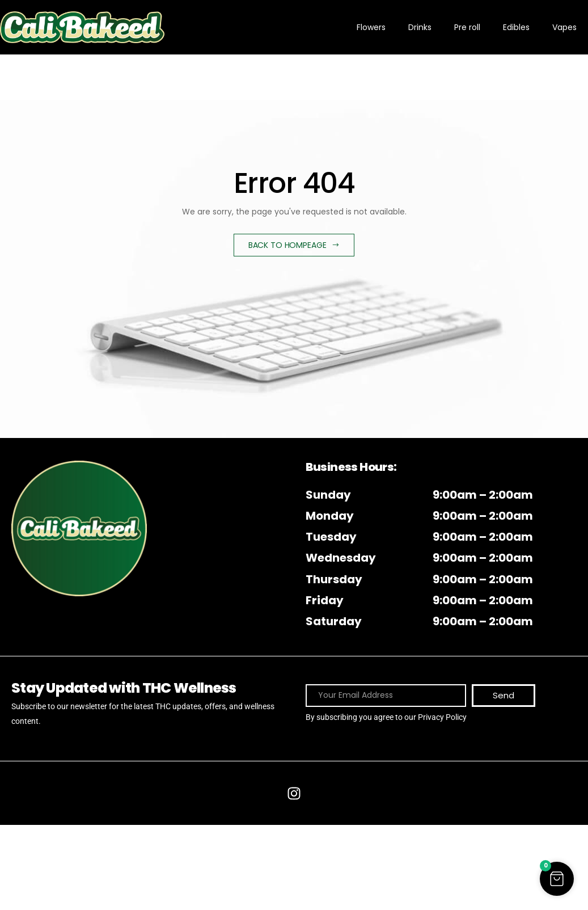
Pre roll (467, 27)
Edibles (516, 27)
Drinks (420, 27)
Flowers (371, 27)
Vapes (564, 27)
